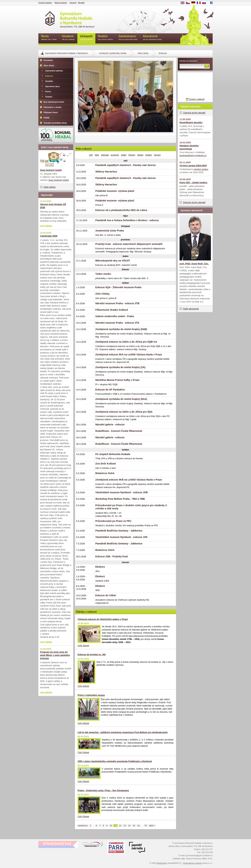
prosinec (115, 155)
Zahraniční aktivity (54, 71)
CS (189, 3)
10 (111, 826)
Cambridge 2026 (49, 236)
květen (149, 155)
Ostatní (49, 97)
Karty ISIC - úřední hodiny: (194, 182)
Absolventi (152, 38)
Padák (47, 118)
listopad (105, 155)
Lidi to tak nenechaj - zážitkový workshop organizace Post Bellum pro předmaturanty (123, 732)
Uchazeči (86, 38)
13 (125, 826)
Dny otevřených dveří (54, 102)
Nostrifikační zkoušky (191, 122)
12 (120, 826)
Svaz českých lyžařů (51, 170)
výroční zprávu (201, 169)
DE (195, 3)
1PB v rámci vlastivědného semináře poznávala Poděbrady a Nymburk (115, 761)
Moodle (81, 3)
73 (146, 826)
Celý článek (83, 646)
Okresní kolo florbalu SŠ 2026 (53, 206)
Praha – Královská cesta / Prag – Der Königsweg (103, 790)
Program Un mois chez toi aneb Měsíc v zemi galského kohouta (55, 655)
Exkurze (49, 76)
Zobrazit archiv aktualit (194, 113)
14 (129, 826)
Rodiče (106, 38)
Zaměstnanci (128, 38)
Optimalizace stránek (192, 863)
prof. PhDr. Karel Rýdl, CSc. (194, 264)
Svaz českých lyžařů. (59, 180)
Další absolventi (191, 309)
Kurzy (48, 91)
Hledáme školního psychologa (189, 147)
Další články (50, 187)
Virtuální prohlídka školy (55, 123)
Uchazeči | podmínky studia (113, 53)
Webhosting (162, 863)
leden (124, 155)
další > (152, 826)
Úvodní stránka (45, 3)
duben (140, 155)
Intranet (73, 3)
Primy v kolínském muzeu (91, 695)
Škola (49, 38)
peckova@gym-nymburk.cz (193, 155)
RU (205, 3)
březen (132, 155)
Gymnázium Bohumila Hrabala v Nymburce (66, 53)
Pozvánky (48, 60)
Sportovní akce (53, 86)
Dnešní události (197, 99)
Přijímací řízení (51, 112)
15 (134, 826)
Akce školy (143, 53)
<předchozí (83, 826)
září (91, 155)
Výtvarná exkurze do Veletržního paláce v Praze (103, 619)
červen (157, 155)
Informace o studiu (53, 107)
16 (138, 826)
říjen (97, 155)
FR (200, 3)
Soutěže (49, 81)
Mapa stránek (61, 3)
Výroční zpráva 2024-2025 (193, 166)
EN (184, 3)
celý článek (46, 226)
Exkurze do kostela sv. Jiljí (92, 654)
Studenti (68, 38)
